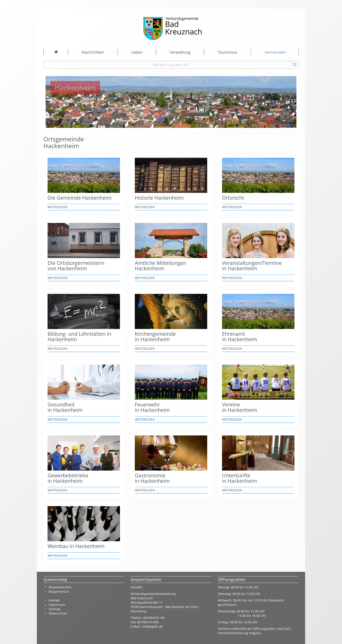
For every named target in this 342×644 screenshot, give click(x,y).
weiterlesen (58, 207)
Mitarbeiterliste (60, 587)
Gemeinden (275, 52)
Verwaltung (180, 52)
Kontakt (54, 600)
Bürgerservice (59, 592)
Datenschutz (58, 613)
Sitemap (55, 609)
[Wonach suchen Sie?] (171, 65)
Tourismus (227, 52)
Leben (137, 52)
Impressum (57, 605)
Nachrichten (93, 52)
